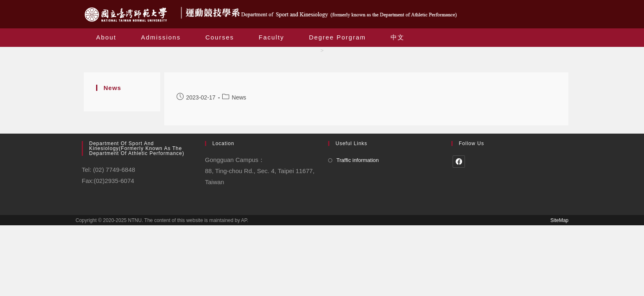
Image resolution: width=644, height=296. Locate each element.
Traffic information (358, 160)
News (239, 97)
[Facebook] (459, 162)
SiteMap (559, 220)
